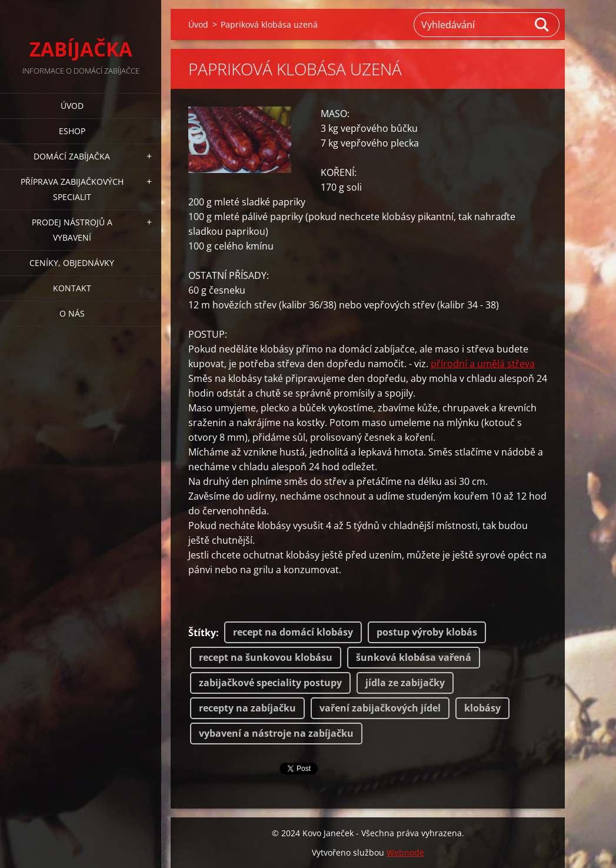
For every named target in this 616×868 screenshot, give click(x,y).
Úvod (72, 106)
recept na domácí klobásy (293, 632)
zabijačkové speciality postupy (270, 683)
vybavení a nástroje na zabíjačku (276, 733)
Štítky (202, 633)
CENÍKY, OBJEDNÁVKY (72, 263)
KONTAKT (72, 288)
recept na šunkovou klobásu (266, 657)
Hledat (542, 25)
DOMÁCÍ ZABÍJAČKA (72, 156)
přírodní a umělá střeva (483, 364)
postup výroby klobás (427, 632)
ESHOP (72, 131)
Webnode (405, 852)
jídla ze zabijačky (405, 683)
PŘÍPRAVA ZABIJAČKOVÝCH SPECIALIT (72, 189)
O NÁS (72, 313)
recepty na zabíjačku (247, 708)
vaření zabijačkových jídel (380, 708)
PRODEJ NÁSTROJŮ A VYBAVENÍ (72, 230)
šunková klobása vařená (414, 657)
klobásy (482, 708)
